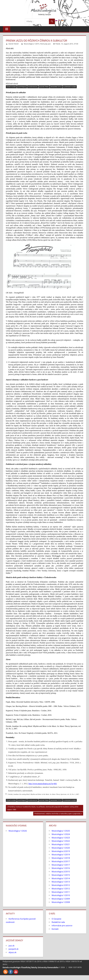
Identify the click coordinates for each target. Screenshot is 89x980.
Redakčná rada (58, 922)
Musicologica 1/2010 (61, 895)
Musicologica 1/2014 (61, 878)
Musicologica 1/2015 (32, 44)
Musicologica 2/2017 (61, 861)
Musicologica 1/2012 (61, 889)
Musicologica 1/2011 (61, 892)
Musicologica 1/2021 (61, 844)
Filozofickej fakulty (29, 967)
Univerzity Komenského (48, 967)
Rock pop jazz (46, 44)
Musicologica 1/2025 (61, 831)
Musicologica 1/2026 (18, 831)
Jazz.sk (12, 946)
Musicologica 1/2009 (61, 899)
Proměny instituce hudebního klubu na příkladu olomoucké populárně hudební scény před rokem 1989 (43, 808)
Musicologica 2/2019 (61, 851)
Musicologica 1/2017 (61, 865)
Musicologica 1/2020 (61, 848)
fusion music (33, 87)
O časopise (56, 919)
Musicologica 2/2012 (61, 885)
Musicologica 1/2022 (61, 841)
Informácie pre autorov (62, 925)
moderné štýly (56, 87)
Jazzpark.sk (14, 949)
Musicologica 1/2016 (61, 868)
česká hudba (11, 87)
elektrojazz (22, 87)
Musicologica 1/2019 (61, 855)
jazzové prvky (44, 87)
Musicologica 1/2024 (61, 834)
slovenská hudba (70, 87)
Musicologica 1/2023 (61, 838)
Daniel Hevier (14, 44)
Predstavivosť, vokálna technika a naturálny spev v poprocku (58, 814)
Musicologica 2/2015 (61, 872)
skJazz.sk (12, 952)
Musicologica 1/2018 (61, 858)
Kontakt (55, 929)
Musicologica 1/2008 (61, 902)
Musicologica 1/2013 (61, 882)
